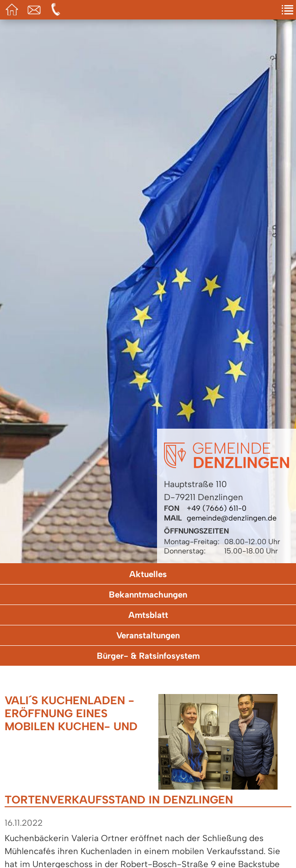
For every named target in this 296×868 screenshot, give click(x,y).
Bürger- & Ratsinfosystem (148, 656)
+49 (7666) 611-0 (217, 508)
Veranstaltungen (148, 635)
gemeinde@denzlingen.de (232, 518)
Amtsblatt (148, 615)
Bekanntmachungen (148, 595)
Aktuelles (148, 574)
